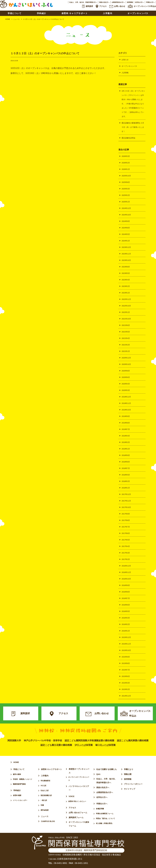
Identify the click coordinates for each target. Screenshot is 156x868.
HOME (8, 19)
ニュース (16, 19)
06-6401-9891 (61, 863)
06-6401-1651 (82, 863)
